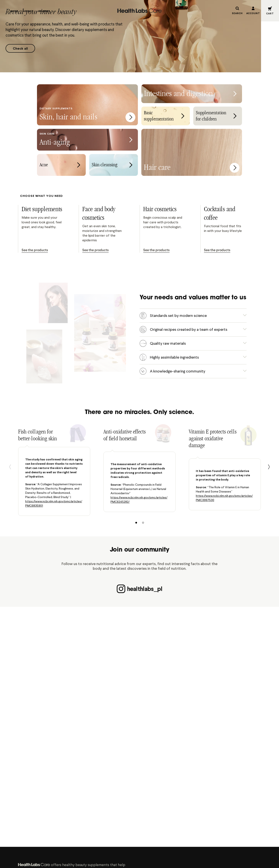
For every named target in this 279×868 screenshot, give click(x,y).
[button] (270, 11)
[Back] (10, 467)
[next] (269, 467)
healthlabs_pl (140, 589)
